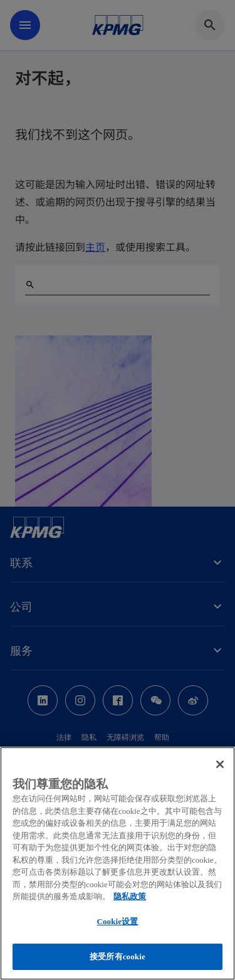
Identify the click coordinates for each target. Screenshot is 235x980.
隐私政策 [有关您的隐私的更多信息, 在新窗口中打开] (130, 896)
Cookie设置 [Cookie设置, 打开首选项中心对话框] (117, 921)
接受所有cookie (118, 956)
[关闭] (220, 764)
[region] (118, 863)
